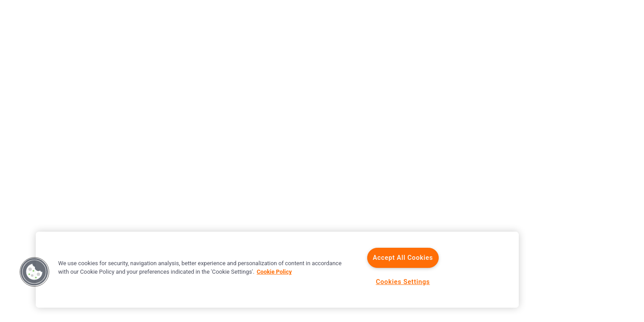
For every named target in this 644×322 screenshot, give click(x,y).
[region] (277, 270)
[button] (34, 272)
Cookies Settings (403, 282)
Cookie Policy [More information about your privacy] (274, 272)
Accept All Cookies (403, 258)
